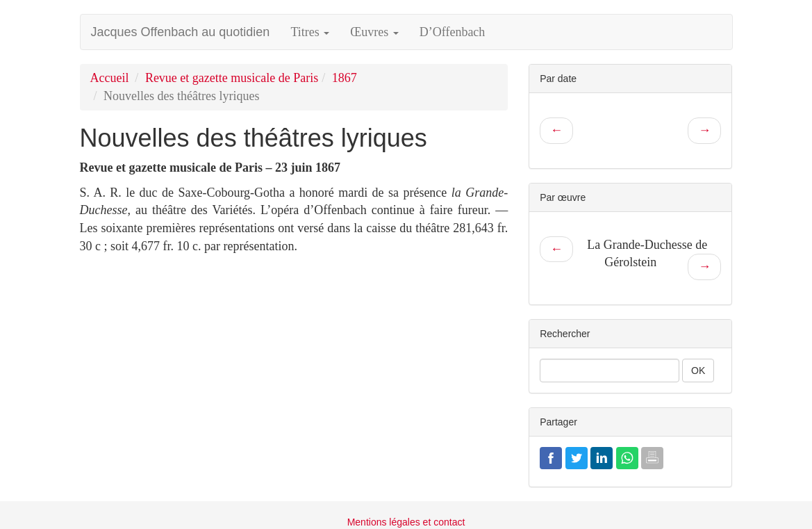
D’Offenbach (453, 32)
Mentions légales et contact (406, 522)
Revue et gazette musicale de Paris (232, 78)
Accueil (110, 78)
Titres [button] (310, 32)
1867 (345, 78)
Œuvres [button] (374, 32)
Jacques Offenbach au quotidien (181, 32)
